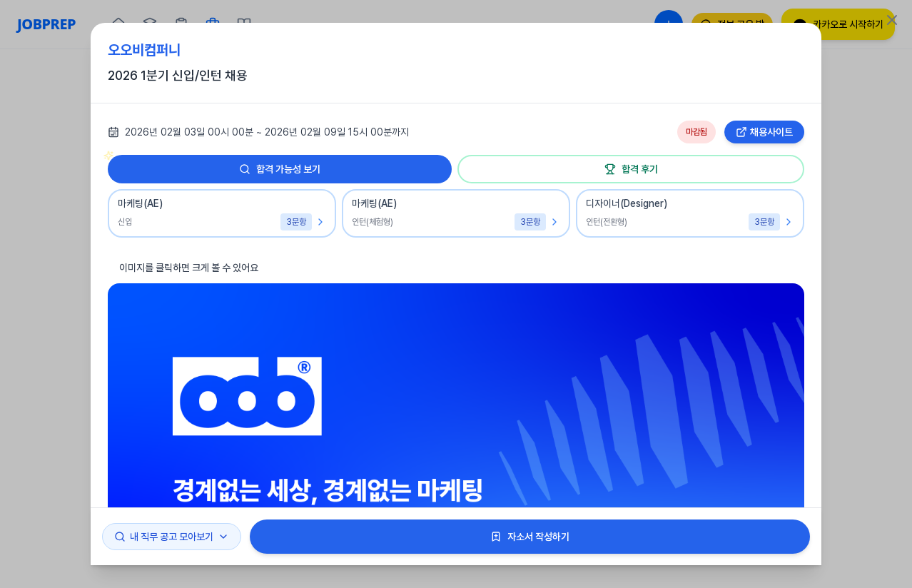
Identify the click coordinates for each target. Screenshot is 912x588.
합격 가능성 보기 (214, 165)
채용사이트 (764, 132)
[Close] (892, 20)
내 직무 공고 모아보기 (172, 537)
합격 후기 (631, 169)
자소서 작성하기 (530, 537)
